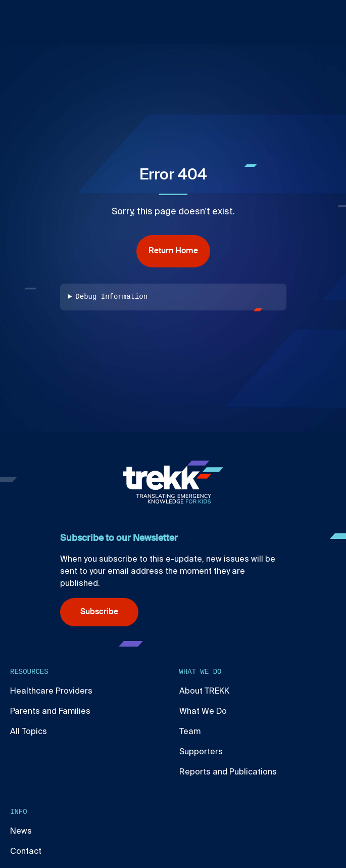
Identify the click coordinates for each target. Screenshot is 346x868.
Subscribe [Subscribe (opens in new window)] (99, 612)
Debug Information (111, 297)
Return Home (173, 251)
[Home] (173, 482)
